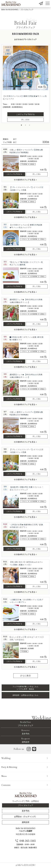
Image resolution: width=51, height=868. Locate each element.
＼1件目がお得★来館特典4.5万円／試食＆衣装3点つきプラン (26, 526)
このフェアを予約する (26, 114)
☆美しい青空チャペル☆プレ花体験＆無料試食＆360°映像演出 (26, 151)
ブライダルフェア (26, 723)
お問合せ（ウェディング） (26, 817)
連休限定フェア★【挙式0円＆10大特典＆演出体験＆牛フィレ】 (26, 301)
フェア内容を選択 (33, 862)
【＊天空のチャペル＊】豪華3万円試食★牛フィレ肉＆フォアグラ (26, 226)
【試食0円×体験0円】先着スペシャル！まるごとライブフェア (27, 488)
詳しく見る (26, 120)
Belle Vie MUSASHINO (10, 10)
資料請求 (26, 740)
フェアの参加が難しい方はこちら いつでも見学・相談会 (26, 688)
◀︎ (5, 63)
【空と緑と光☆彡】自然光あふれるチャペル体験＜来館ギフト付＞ (26, 563)
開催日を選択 (13, 862)
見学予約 (26, 732)
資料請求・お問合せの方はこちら (26, 695)
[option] (26, 68)
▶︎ (46, 63)
